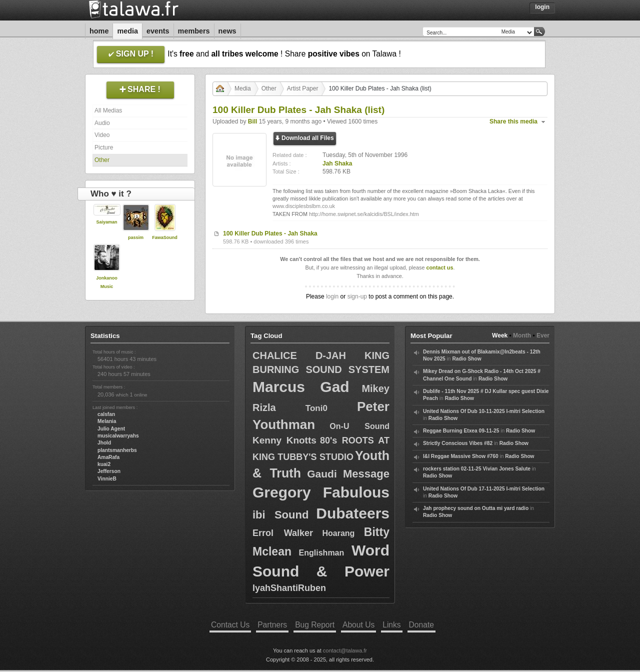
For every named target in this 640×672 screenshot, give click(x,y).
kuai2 (104, 464)
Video (102, 135)
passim (136, 237)
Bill (253, 121)
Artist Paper (303, 88)
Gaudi (322, 474)
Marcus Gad (301, 387)
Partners (272, 625)
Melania (107, 421)
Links (391, 625)
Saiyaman (106, 222)
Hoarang (338, 533)
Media (127, 31)
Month (522, 335)
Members (194, 31)
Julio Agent (111, 429)
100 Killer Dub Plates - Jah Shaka (270, 233)
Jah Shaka (337, 163)
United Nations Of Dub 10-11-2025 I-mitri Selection (484, 411)
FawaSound (165, 237)
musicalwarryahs (118, 436)
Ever (543, 335)
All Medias (108, 110)
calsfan (106, 414)
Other (102, 160)
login (332, 296)
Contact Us (230, 625)
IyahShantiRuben (289, 588)
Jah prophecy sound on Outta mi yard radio (476, 508)
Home (99, 31)
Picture (104, 147)
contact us (439, 267)
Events (158, 31)
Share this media (513, 121)
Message (366, 474)
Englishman (322, 553)
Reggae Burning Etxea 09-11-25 (461, 431)
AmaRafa (108, 457)
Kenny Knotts (284, 440)
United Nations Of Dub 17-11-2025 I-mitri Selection (484, 489)
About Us (358, 625)
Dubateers (353, 513)
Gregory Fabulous (321, 492)
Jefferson (109, 471)
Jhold (104, 443)
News (227, 31)
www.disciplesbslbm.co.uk (304, 206)
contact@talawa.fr (345, 650)
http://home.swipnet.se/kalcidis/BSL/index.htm (364, 214)
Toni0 (316, 408)
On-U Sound (359, 426)
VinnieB (107, 479)
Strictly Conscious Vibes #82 (458, 443)
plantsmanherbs (117, 450)
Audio (102, 123)
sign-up (357, 296)
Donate (421, 625)
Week (500, 335)
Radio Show (466, 359)
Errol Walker (283, 533)
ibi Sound (280, 515)
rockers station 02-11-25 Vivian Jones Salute (477, 469)
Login (542, 7)
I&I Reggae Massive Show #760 (461, 456)
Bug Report (315, 625)
